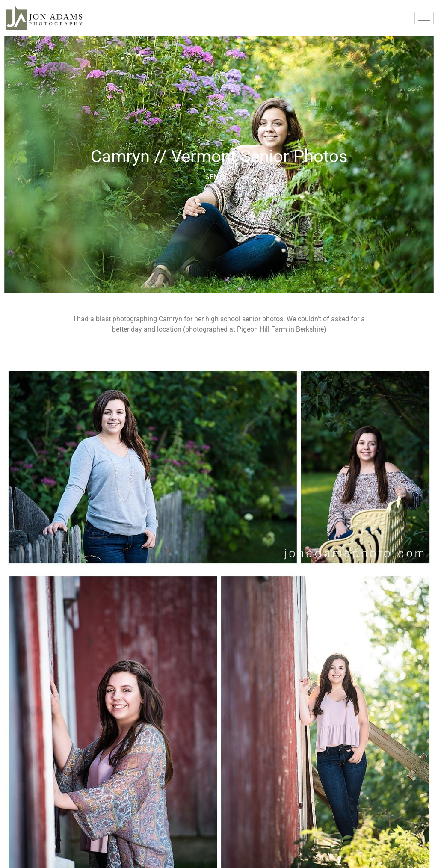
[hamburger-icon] (424, 18)
